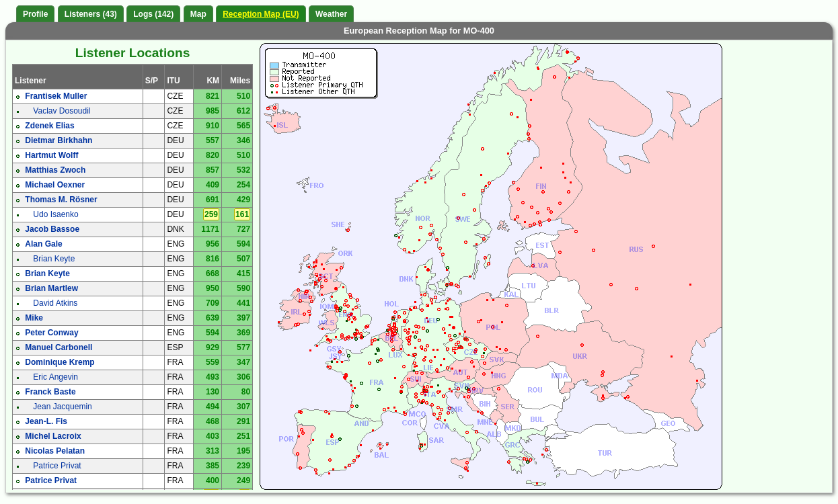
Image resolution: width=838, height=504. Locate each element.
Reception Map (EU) (261, 14)
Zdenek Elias (49, 126)
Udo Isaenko (55, 214)
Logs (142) (153, 14)
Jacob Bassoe (52, 229)
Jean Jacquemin (62, 407)
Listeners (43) (91, 14)
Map (198, 14)
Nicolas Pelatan (55, 451)
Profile (35, 14)
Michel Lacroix (53, 436)
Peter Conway (51, 333)
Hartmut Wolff (51, 155)
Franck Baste (50, 392)
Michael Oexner (55, 185)
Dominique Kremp (60, 362)
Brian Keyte (54, 259)
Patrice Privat (57, 466)
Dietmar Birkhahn (59, 140)
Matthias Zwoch (55, 170)
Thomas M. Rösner (61, 200)
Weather (331, 14)
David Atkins (55, 303)
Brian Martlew (51, 288)
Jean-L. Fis (46, 421)
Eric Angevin (55, 377)
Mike (34, 318)
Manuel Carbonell (59, 347)
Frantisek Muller (56, 96)
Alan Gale (43, 244)
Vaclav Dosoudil (62, 111)
